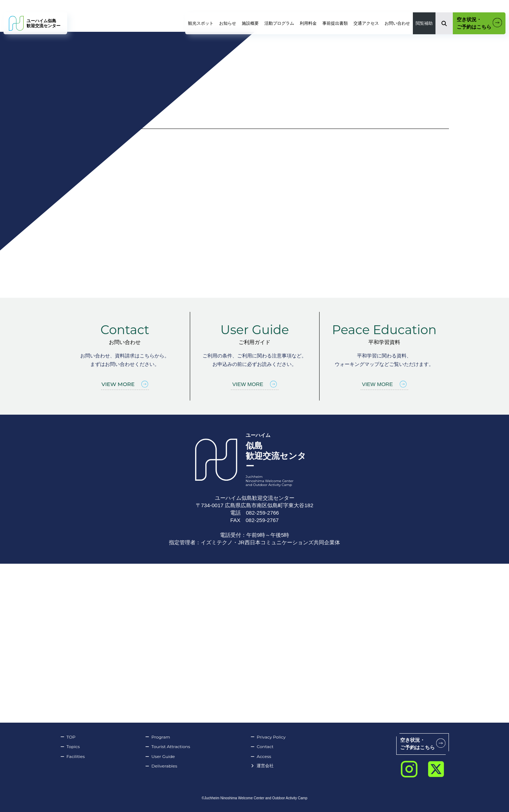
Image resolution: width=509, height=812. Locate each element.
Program (157, 737)
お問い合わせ (397, 23)
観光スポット (201, 23)
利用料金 (308, 23)
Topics (70, 747)
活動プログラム (279, 23)
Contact (262, 747)
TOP (68, 737)
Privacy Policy (268, 737)
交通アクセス (366, 23)
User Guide (160, 757)
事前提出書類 (335, 23)
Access (261, 757)
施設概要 (250, 23)
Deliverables (161, 766)
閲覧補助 (424, 23)
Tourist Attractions (168, 747)
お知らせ (228, 23)
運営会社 (262, 766)
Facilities (72, 757)
